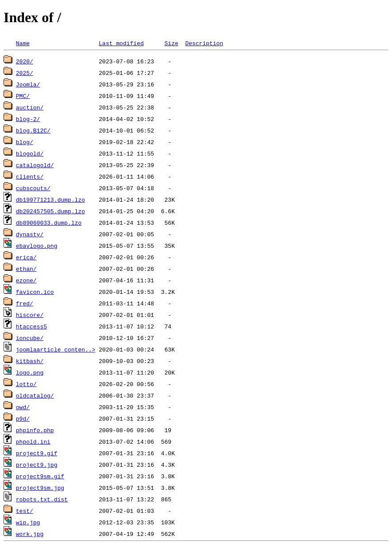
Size (171, 43)
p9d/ (23, 418)
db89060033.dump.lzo (49, 223)
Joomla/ (28, 84)
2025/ (25, 73)
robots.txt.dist (42, 499)
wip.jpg (28, 522)
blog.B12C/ (33, 130)
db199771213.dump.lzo (50, 199)
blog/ (25, 142)
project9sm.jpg (40, 488)
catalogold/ (35, 165)
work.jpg (30, 534)
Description (204, 43)
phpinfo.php (35, 430)
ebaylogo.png (37, 246)
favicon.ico (35, 292)
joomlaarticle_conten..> (56, 349)
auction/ (30, 107)
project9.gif (37, 453)
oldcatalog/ (35, 395)
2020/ (25, 61)
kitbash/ (30, 361)
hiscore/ (30, 315)
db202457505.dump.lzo (50, 211)
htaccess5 (31, 326)
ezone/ (26, 280)
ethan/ (26, 269)
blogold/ (30, 153)
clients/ (30, 176)
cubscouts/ (33, 188)
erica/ (26, 257)
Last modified (121, 43)
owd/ (23, 407)
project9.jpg (37, 465)
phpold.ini (33, 442)
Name (23, 43)
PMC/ (23, 96)
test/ (25, 511)
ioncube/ (30, 338)
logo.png (30, 372)
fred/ (25, 303)
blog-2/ (28, 119)
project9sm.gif (40, 476)
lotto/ (26, 384)
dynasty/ (30, 234)
